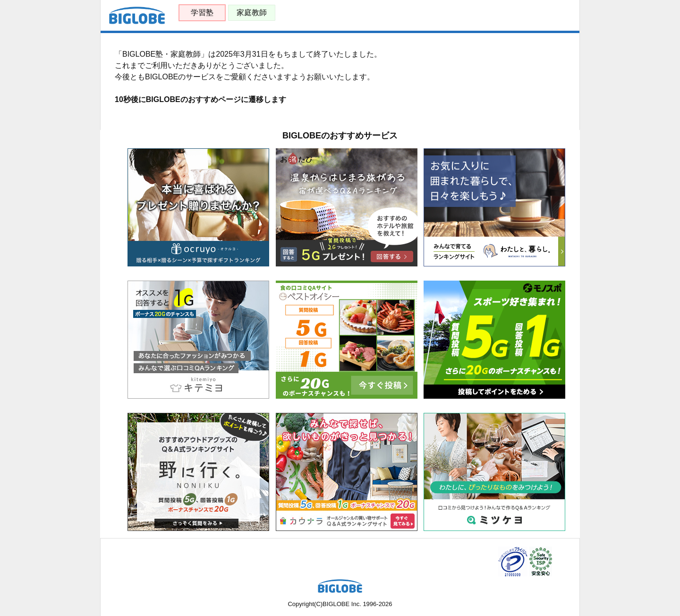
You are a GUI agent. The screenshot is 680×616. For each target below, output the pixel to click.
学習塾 (202, 13)
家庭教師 (252, 13)
